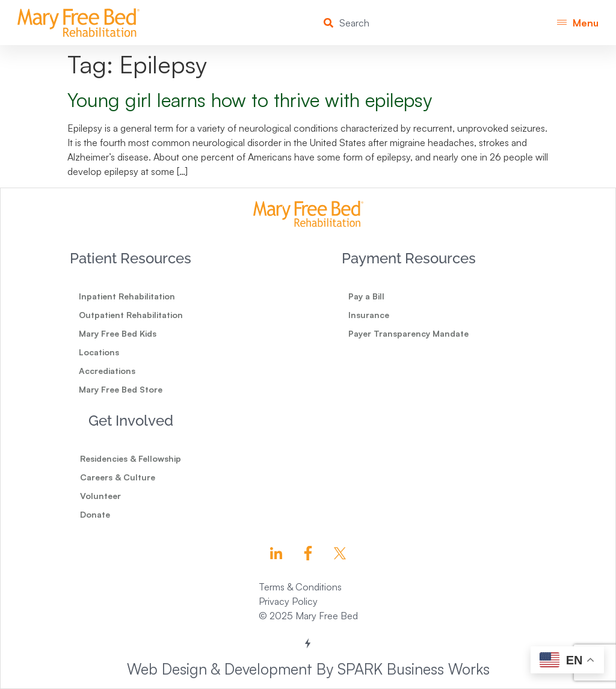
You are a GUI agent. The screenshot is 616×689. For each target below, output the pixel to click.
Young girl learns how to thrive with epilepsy (250, 100)
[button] (578, 23)
